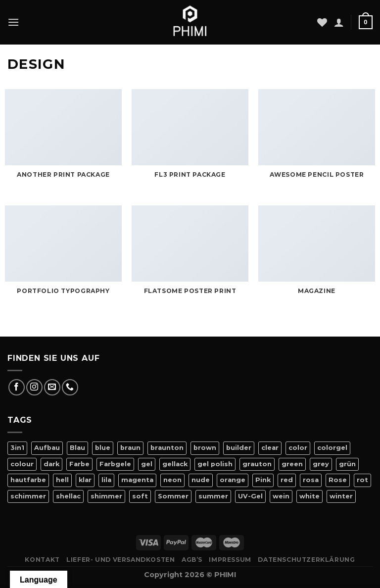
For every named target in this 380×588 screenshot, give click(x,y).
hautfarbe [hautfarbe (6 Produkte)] (28, 480)
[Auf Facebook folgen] (17, 387)
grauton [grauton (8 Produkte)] (257, 464)
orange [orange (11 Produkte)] (233, 480)
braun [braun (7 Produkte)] (130, 448)
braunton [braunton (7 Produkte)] (167, 448)
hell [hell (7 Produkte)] (62, 480)
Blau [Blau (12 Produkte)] (77, 448)
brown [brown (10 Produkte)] (205, 448)
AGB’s (192, 560)
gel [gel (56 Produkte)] (147, 464)
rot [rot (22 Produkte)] (362, 480)
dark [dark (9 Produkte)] (51, 464)
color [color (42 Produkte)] (298, 448)
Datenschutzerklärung (306, 560)
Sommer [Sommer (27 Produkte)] (173, 496)
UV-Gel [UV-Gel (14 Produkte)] (250, 496)
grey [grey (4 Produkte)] (321, 464)
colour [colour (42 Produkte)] (22, 464)
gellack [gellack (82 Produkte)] (175, 464)
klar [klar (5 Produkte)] (85, 480)
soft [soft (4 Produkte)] (140, 496)
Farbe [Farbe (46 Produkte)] (79, 464)
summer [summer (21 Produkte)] (213, 496)
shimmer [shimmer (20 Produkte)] (106, 496)
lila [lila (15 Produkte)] (106, 480)
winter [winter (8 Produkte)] (341, 496)
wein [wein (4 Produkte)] (281, 496)
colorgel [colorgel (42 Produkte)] (332, 448)
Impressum (230, 560)
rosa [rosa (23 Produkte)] (311, 480)
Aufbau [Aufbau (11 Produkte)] (47, 448)
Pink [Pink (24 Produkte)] (263, 480)
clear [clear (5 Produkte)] (270, 448)
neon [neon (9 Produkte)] (172, 480)
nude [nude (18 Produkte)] (201, 480)
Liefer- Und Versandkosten (120, 560)
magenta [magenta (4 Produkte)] (137, 480)
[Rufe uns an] (70, 387)
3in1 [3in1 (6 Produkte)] (17, 448)
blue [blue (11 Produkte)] (103, 448)
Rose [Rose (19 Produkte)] (338, 480)
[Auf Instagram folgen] (34, 387)
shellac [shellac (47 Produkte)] (68, 496)
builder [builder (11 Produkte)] (239, 448)
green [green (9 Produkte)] (292, 464)
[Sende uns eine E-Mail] (52, 387)
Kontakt (42, 560)
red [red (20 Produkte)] (287, 480)
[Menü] (13, 22)
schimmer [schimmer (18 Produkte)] (28, 496)
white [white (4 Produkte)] (309, 496)
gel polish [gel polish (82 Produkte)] (215, 464)
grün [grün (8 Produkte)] (347, 464)
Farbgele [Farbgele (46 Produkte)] (115, 464)
